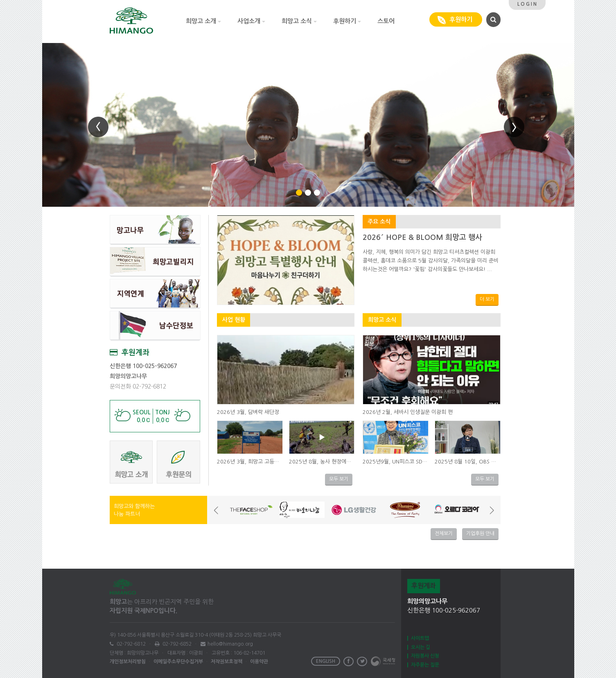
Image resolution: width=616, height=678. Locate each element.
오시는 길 (421, 647)
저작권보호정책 (227, 662)
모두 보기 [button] (339, 479)
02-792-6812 (131, 644)
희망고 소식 (299, 21)
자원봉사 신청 (425, 656)
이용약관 (259, 662)
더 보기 (487, 299)
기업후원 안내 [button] (480, 533)
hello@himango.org (230, 644)
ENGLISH (326, 661)
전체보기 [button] (444, 533)
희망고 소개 (203, 21)
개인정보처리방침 (128, 662)
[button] (492, 19)
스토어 (386, 21)
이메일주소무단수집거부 (178, 662)
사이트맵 (420, 638)
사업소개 (251, 21)
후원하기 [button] (456, 20)
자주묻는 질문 (425, 665)
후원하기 (347, 21)
